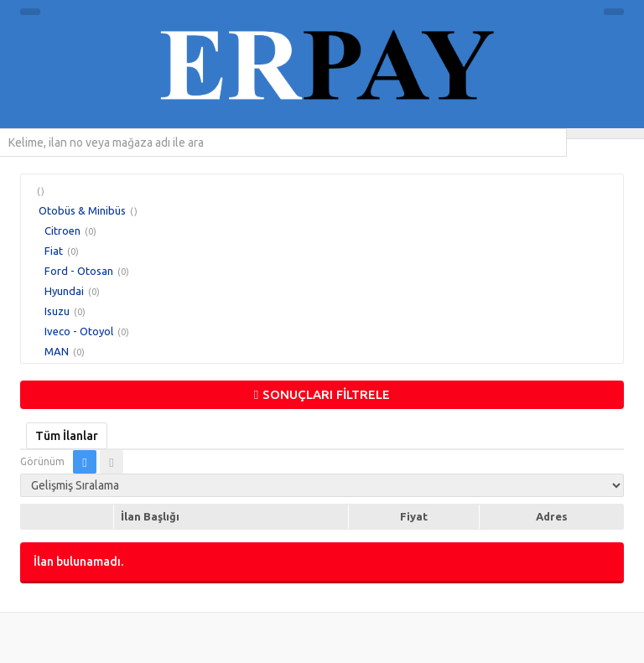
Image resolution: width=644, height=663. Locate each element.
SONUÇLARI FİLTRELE (322, 394)
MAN (57, 351)
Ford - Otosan (79, 271)
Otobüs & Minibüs (82, 210)
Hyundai (64, 291)
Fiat (54, 251)
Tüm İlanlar (67, 436)
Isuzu (57, 311)
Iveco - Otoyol (79, 331)
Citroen (62, 230)
